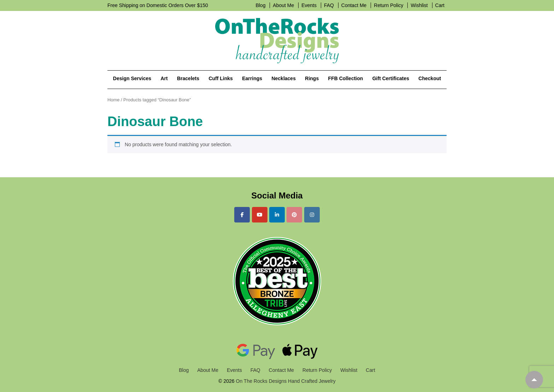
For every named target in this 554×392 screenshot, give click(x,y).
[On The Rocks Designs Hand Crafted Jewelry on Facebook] (242, 215)
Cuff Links (220, 78)
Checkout (430, 78)
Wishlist (419, 5)
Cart (440, 5)
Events (309, 5)
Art (164, 78)
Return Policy (388, 5)
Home (113, 100)
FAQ (329, 5)
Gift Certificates (391, 78)
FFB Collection (346, 78)
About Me (283, 5)
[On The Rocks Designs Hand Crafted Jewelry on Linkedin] (277, 215)
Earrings (252, 78)
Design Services (132, 78)
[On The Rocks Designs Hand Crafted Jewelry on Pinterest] (294, 215)
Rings (312, 78)
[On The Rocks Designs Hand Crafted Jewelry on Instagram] (312, 215)
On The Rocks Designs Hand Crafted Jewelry (285, 381)
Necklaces (284, 78)
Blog (260, 5)
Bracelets (188, 78)
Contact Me (354, 5)
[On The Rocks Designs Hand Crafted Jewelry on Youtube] (260, 215)
